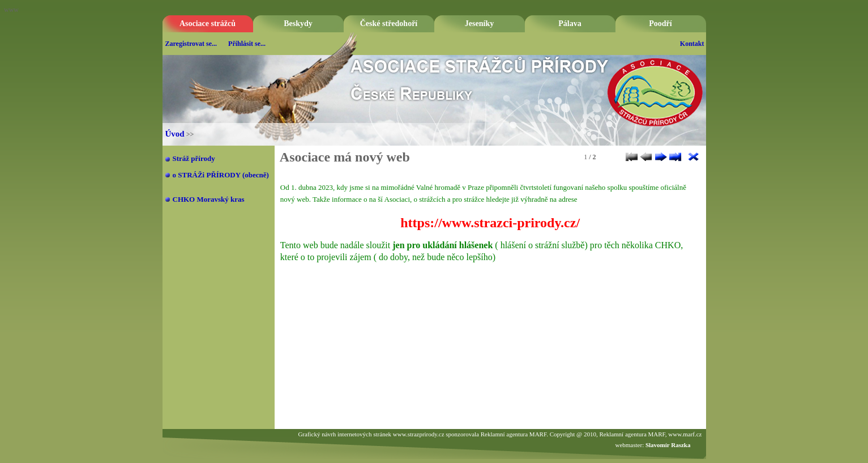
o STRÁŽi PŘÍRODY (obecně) (221, 175)
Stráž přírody (194, 158)
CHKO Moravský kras (209, 199)
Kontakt (692, 44)
